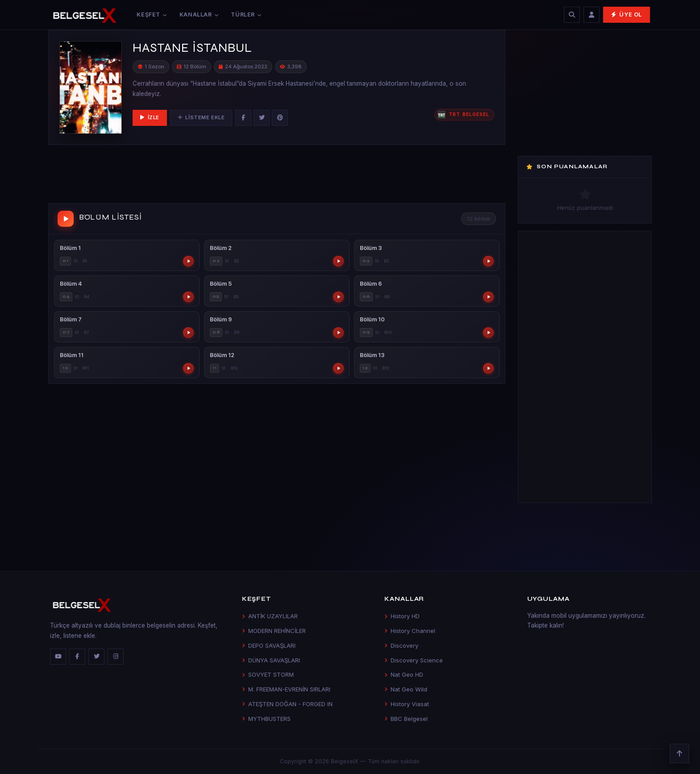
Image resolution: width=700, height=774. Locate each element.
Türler (246, 15)
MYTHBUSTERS (266, 719)
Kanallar (199, 15)
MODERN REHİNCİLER (274, 631)
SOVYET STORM (268, 674)
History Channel (410, 631)
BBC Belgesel (406, 719)
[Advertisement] (277, 176)
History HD (402, 616)
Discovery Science (414, 660)
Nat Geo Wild (406, 689)
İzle (150, 117)
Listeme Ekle (201, 117)
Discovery (401, 645)
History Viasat (407, 704)
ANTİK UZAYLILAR (270, 616)
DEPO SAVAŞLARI (269, 645)
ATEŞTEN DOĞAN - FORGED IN (287, 704)
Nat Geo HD (404, 674)
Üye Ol (627, 15)
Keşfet (152, 15)
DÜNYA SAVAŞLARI (271, 660)
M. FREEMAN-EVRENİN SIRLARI (286, 689)
